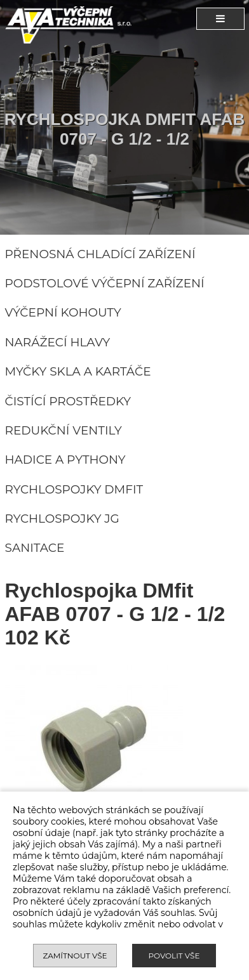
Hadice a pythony (65, 460)
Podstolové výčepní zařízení (105, 283)
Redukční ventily (64, 430)
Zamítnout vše (75, 956)
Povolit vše (174, 956)
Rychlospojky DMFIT (74, 489)
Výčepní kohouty (63, 312)
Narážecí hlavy (58, 342)
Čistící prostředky (68, 401)
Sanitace (35, 548)
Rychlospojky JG (62, 519)
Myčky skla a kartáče (78, 371)
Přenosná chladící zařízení (100, 254)
